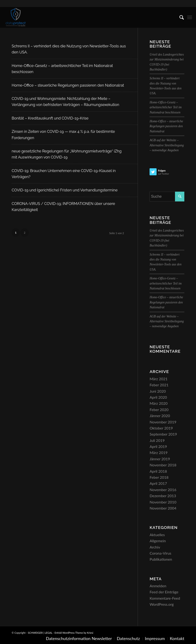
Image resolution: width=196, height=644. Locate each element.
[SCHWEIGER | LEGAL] (16, 17)
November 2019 (163, 422)
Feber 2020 (159, 410)
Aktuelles (157, 535)
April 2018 (158, 471)
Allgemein (158, 541)
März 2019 (159, 452)
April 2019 (158, 446)
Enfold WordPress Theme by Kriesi (74, 633)
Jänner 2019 (160, 459)
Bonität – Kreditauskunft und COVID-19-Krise (50, 118)
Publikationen (161, 559)
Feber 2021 (159, 385)
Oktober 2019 (161, 428)
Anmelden (158, 586)
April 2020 (158, 397)
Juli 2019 (157, 440)
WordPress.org (162, 604)
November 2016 (163, 490)
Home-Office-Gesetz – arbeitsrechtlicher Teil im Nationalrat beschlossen (166, 107)
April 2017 (158, 483)
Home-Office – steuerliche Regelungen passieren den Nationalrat (68, 85)
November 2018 (163, 465)
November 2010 (163, 502)
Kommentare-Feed (165, 598)
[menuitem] (179, 17)
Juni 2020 (158, 391)
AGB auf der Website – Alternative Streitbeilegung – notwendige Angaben (167, 145)
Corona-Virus (160, 553)
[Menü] (190, 17)
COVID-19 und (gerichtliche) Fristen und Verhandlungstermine (65, 190)
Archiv (155, 547)
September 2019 (163, 434)
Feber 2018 (159, 477)
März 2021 (159, 379)
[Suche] (179, 17)
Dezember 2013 (163, 496)
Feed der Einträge (164, 592)
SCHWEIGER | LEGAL (40, 633)
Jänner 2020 (160, 416)
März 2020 (159, 403)
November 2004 (163, 508)
